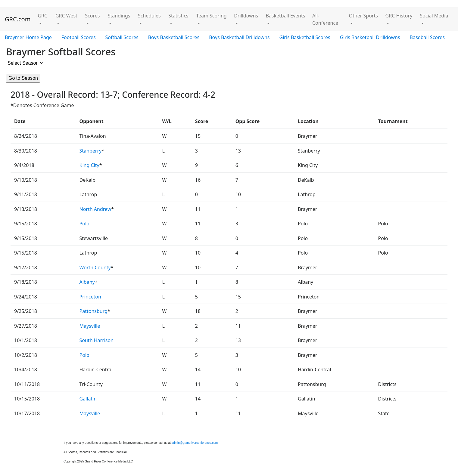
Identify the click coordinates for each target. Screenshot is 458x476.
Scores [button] (92, 16)
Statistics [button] (178, 16)
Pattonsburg (93, 311)
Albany (87, 282)
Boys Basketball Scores (174, 37)
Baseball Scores (427, 37)
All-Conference (325, 19)
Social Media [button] (434, 16)
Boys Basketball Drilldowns (239, 37)
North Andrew (95, 209)
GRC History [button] (399, 16)
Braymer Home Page (28, 37)
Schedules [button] (149, 16)
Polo (84, 224)
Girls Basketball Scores (305, 37)
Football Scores (79, 37)
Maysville (90, 326)
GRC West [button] (66, 16)
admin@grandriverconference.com (195, 443)
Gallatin (88, 399)
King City (89, 165)
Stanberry (91, 151)
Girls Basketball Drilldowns (370, 37)
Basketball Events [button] (285, 16)
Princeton (90, 297)
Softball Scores (122, 37)
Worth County (95, 267)
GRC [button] (42, 16)
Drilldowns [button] (246, 16)
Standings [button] (119, 16)
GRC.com (18, 19)
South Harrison (97, 340)
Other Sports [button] (363, 16)
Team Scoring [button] (211, 16)
